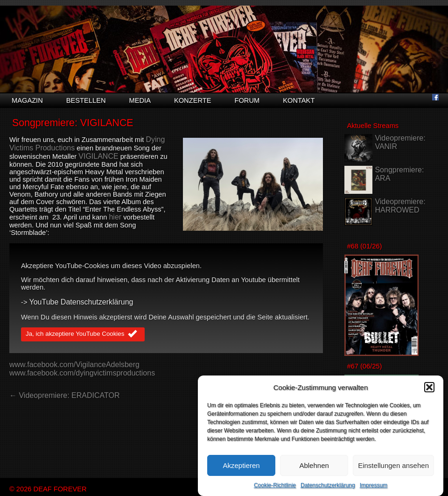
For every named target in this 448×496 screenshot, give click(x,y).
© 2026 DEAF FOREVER (48, 489)
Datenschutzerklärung (328, 486)
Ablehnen (314, 466)
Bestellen (86, 100)
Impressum (374, 486)
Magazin (27, 100)
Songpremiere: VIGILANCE (73, 123)
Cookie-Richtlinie (275, 486)
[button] (429, 388)
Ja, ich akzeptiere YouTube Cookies (83, 334)
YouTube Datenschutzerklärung (81, 302)
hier (115, 217)
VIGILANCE (98, 156)
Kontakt (299, 100)
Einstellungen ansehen (393, 466)
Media (140, 100)
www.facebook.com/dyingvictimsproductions (82, 373)
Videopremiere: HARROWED (400, 206)
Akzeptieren (241, 466)
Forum (247, 100)
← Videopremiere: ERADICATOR (65, 395)
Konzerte (193, 100)
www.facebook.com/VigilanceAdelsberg (74, 365)
